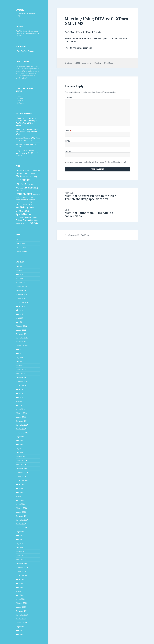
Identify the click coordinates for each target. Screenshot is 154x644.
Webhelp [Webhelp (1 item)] (36, 220)
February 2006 (21, 603)
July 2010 (19, 393)
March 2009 (20, 457)
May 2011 (19, 358)
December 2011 (22, 334)
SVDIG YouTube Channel (25, 51)
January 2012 (21, 330)
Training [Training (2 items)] (19, 220)
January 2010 (21, 417)
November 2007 (22, 520)
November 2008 (22, 472)
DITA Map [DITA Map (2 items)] (19, 188)
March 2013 (20, 282)
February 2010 (21, 413)
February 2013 (21, 286)
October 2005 (21, 619)
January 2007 (21, 560)
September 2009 (22, 433)
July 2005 (19, 631)
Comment (69, 98)
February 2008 (21, 508)
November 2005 (22, 615)
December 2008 (22, 468)
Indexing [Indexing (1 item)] (31, 197)
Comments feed (22, 247)
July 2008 (19, 488)
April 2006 (20, 595)
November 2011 (22, 338)
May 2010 (19, 401)
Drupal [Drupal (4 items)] (27, 188)
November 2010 (22, 381)
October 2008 (21, 476)
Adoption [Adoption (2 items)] (19, 171)
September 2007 (22, 528)
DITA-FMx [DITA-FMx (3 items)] (26, 180)
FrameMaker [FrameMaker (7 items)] (24, 194)
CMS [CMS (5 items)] (18, 176)
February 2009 (21, 461)
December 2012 (22, 290)
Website (68, 151)
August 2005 (20, 627)
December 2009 (22, 421)
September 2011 (22, 346)
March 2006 (20, 599)
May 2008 (19, 496)
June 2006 (19, 587)
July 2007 (19, 536)
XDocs (110, 63)
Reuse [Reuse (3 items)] (32, 208)
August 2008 (20, 484)
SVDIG (20, 10)
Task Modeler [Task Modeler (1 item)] (28, 217)
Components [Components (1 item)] (24, 177)
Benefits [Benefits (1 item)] (18, 173)
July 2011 (19, 350)
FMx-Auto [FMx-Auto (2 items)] (19, 191)
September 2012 (22, 302)
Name (68, 131)
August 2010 (20, 389)
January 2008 (21, 512)
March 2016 (20, 271)
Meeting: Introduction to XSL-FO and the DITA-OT (27, 153)
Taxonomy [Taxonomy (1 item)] (34, 217)
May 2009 (19, 449)
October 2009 (21, 429)
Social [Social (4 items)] (27, 211)
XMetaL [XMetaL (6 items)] (35, 223)
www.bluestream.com (82, 48)
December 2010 (22, 377)
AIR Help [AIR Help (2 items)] (26, 171)
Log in (18, 239)
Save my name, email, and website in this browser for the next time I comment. (97, 162)
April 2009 (20, 453)
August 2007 (20, 532)
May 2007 (19, 544)
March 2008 (20, 504)
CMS (106, 63)
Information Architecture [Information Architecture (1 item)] (22, 200)
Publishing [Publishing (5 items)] (22, 207)
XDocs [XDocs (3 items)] (27, 224)
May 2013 (19, 279)
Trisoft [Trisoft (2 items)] (25, 220)
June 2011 (19, 354)
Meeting (98, 63)
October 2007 (21, 524)
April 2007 (20, 548)
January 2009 (21, 465)
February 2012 (21, 326)
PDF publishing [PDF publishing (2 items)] (21, 204)
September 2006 (22, 575)
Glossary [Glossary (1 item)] (18, 197)
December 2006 (22, 563)
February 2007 (21, 556)
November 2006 (22, 567)
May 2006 (19, 591)
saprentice (20, 129)
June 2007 (19, 540)
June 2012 (19, 314)
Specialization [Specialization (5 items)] (24, 214)
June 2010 (19, 397)
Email (68, 141)
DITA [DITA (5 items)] (19, 180)
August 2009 (20, 437)
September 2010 (22, 385)
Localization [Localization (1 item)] (32, 200)
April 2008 (20, 500)
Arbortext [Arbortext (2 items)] (36, 171)
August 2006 (20, 579)
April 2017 (20, 267)
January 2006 (21, 607)
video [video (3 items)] (31, 220)
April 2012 (20, 322)
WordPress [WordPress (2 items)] (20, 224)
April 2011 (20, 362)
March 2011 (20, 366)
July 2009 (19, 441)
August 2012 (20, 306)
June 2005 (19, 635)
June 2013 (19, 275)
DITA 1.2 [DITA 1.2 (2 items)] (31, 184)
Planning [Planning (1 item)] (30, 205)
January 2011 (21, 373)
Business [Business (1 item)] (33, 173)
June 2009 (19, 445)
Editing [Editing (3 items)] (34, 188)
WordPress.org (21, 251)
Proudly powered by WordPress (77, 235)
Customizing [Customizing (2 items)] (33, 177)
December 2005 (22, 611)
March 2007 (20, 552)
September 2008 (22, 480)
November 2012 (22, 294)
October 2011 (21, 342)
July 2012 (19, 310)
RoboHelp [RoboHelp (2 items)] (19, 211)
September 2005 (22, 623)
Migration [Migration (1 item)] (25, 202)
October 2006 (21, 571)
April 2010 (20, 405)
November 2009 (22, 425)
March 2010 (20, 409)
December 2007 (22, 516)
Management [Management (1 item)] (19, 202)
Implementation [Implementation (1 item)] (24, 197)
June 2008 (19, 492)
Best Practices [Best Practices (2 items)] (25, 173)
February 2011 (21, 370)
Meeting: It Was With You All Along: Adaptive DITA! (26, 123)
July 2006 (19, 583)
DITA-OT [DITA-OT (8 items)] (22, 184)
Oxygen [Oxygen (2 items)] (31, 202)
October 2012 (21, 298)
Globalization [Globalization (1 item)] (36, 194)
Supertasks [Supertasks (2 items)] (20, 217)
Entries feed (20, 243)
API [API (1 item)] (31, 171)
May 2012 (19, 318)
